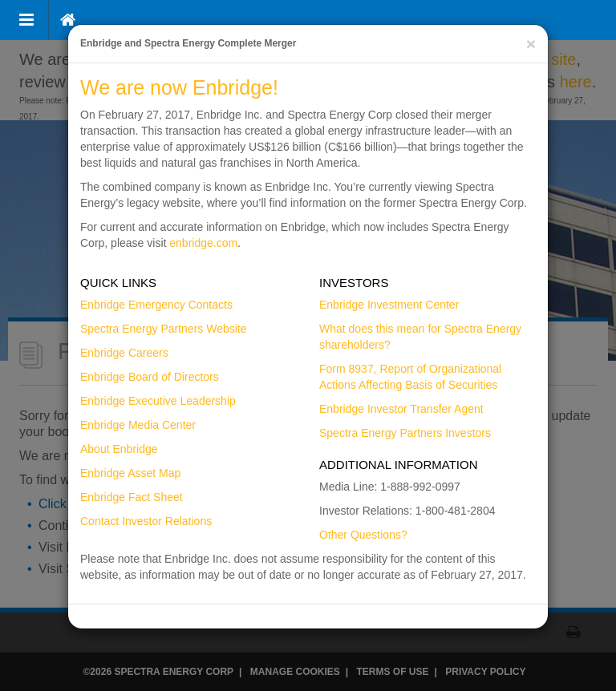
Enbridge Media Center (138, 425)
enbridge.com (203, 243)
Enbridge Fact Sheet (132, 497)
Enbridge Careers (124, 353)
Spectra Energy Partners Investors (405, 433)
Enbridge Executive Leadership (158, 401)
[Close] (531, 44)
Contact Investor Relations (146, 521)
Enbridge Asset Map (130, 473)
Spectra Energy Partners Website (164, 329)
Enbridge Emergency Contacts (156, 305)
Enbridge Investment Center (389, 305)
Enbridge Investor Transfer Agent (401, 409)
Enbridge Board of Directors (150, 377)
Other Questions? (363, 535)
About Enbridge (119, 449)
